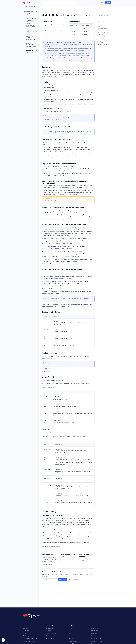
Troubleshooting (102, 37)
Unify (25, 633)
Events (71, 636)
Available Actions (102, 35)
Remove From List (49, 369)
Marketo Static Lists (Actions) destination (31, 50)
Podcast (71, 639)
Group (57, 24)
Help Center (95, 628)
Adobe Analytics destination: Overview (31, 14)
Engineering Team (51, 639)
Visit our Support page (48, 565)
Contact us (95, 631)
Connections (49, 10)
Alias (54, 24)
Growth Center (73, 641)
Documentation (50, 628)
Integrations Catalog (29, 641)
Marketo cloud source (31, 53)
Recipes (94, 636)
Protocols (26, 631)
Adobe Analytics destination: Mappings (31, 18)
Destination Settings (103, 32)
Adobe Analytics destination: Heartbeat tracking (31, 31)
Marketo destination (31, 47)
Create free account (74, 580)
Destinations (57, 10)
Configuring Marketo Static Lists (103, 29)
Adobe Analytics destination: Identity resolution (31, 22)
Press (70, 633)
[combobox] (59, 3)
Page (51, 24)
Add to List (47, 371)
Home (43, 10)
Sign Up (108, 3)
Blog (70, 631)
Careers (71, 628)
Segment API (50, 631)
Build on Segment (51, 633)
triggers (71, 356)
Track (47, 26)
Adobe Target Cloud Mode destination (31, 44)
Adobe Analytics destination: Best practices (30, 36)
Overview (100, 24)
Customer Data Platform (30, 639)
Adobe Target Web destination (30, 40)
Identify (61, 24)
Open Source (50, 636)
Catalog (64, 10)
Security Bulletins (96, 641)
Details (99, 26)
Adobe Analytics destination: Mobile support (30, 27)
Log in (102, 3)
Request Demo (62, 580)
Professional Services (98, 639)
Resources (94, 633)
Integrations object (58, 31)
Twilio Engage (27, 636)
